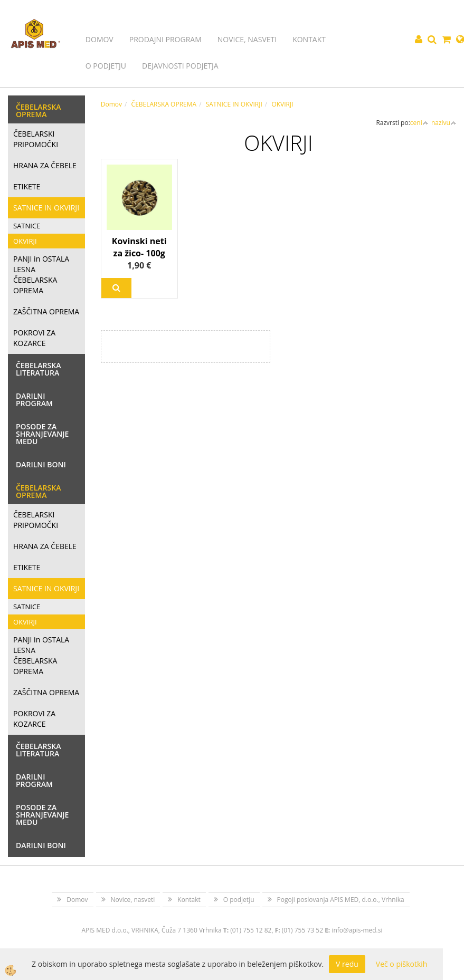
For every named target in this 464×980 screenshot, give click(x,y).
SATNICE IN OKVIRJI (46, 208)
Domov (100, 39)
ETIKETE (27, 186)
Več (116, 288)
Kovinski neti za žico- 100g (139, 247)
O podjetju (106, 66)
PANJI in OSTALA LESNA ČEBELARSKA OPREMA (41, 275)
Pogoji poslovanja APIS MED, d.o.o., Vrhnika (341, 900)
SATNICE (27, 226)
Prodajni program (165, 39)
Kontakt (309, 39)
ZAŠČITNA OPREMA (46, 311)
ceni (419, 123)
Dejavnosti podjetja (180, 66)
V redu (347, 964)
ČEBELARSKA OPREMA (164, 104)
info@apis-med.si (357, 930)
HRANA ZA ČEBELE (45, 165)
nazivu (444, 123)
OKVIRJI (25, 241)
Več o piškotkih (402, 964)
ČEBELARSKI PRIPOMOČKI (36, 139)
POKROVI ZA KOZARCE (34, 338)
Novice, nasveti (247, 39)
